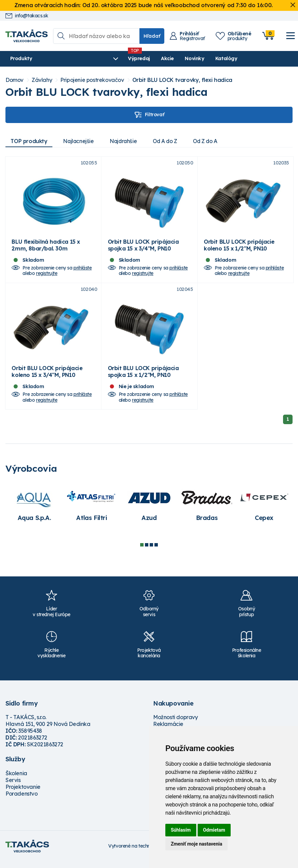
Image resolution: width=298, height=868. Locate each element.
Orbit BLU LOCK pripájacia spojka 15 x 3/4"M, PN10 (143, 248)
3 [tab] (151, 552)
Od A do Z (169, 141)
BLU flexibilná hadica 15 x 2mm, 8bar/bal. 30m (46, 248)
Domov (14, 80)
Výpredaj (108, 58)
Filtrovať (149, 115)
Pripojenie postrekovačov (92, 80)
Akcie (137, 58)
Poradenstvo (22, 800)
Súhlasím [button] (181, 830)
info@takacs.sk (27, 16)
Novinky (164, 58)
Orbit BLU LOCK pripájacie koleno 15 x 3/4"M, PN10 (47, 378)
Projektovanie (23, 794)
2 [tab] (147, 552)
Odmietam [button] (214, 830)
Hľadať (152, 36)
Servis (13, 787)
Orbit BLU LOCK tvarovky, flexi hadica (182, 80)
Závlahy (42, 80)
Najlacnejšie (80, 141)
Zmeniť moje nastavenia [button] (196, 844)
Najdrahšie (126, 141)
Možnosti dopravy (176, 724)
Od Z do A (211, 141)
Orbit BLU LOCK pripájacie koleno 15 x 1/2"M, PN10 (239, 248)
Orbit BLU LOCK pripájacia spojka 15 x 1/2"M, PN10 (143, 378)
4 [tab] (156, 552)
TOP (30, 141)
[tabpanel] (34, 511)
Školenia (16, 780)
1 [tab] (142, 552)
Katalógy (196, 58)
